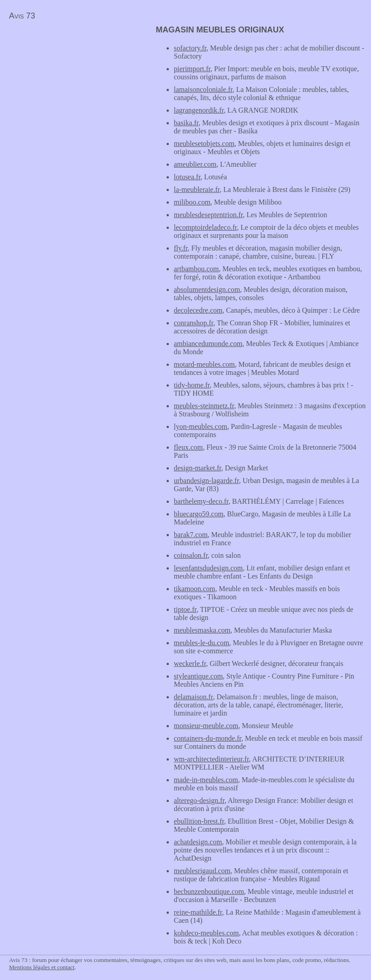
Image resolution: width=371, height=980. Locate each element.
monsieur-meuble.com (206, 726)
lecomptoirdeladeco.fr (205, 227)
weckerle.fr (190, 663)
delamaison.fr (193, 697)
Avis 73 (22, 16)
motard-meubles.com (204, 364)
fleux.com (188, 447)
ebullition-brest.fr (199, 821)
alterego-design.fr (199, 800)
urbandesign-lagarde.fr (206, 481)
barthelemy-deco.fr (201, 501)
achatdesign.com (198, 842)
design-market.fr (198, 468)
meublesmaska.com (202, 630)
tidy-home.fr (192, 385)
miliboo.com (192, 202)
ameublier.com (195, 164)
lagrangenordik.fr (199, 110)
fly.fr (181, 248)
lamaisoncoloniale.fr (203, 89)
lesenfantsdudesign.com (208, 568)
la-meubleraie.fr (197, 189)
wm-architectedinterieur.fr (211, 759)
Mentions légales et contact (42, 967)
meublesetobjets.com (204, 144)
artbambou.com (196, 269)
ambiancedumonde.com (208, 344)
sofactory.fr (190, 48)
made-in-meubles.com (206, 780)
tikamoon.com (195, 589)
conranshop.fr (194, 323)
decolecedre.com (198, 310)
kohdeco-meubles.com (206, 933)
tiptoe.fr (185, 609)
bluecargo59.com (199, 514)
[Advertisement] (76, 88)
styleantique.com (198, 676)
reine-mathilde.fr (198, 912)
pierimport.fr (192, 69)
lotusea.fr (187, 177)
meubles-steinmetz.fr (204, 406)
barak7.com (191, 535)
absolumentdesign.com (207, 289)
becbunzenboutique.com (209, 891)
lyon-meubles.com (201, 426)
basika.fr (186, 123)
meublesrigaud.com (202, 871)
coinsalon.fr (191, 555)
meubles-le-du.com (201, 643)
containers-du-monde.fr (208, 738)
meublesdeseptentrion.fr (208, 215)
